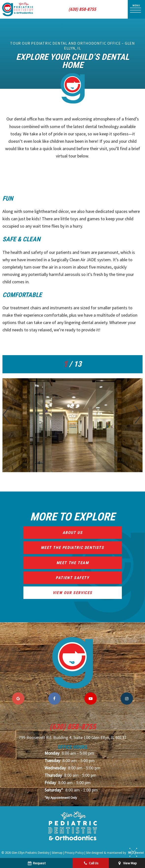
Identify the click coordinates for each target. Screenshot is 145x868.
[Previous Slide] (7, 415)
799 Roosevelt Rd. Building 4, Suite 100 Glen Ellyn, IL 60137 (73, 738)
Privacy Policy (74, 852)
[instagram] (127, 699)
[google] (18, 699)
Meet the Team (73, 563)
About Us (73, 533)
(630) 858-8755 (82, 9)
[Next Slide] (138, 415)
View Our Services (72, 593)
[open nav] (136, 9)
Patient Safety (72, 578)
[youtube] (91, 699)
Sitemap (57, 852)
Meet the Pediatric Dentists (72, 548)
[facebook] (54, 699)
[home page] (18, 9)
